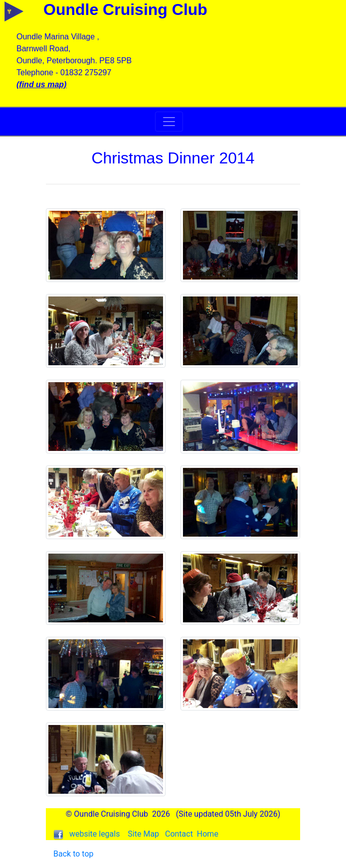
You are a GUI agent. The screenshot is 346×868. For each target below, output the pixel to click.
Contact (179, 834)
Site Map (143, 834)
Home (208, 834)
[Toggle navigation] (169, 122)
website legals (95, 834)
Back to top (73, 854)
